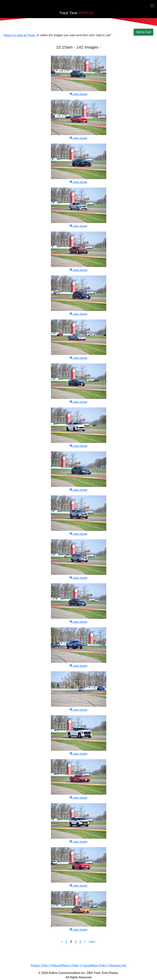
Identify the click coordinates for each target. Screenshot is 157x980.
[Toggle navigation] (152, 5)
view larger (79, 94)
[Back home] (2, 6)
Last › (92, 942)
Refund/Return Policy (65, 965)
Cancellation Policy (94, 965)
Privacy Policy (40, 965)
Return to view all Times (19, 35)
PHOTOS (77, 13)
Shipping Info (118, 965)
